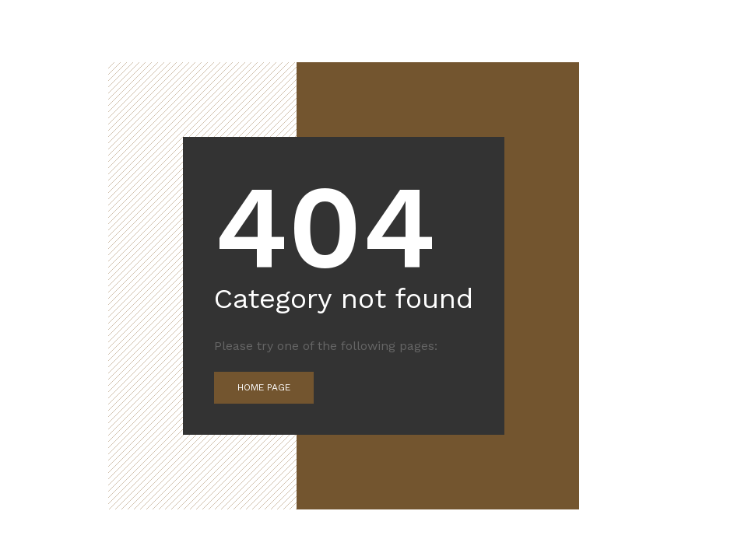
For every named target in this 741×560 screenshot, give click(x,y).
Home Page (264, 387)
